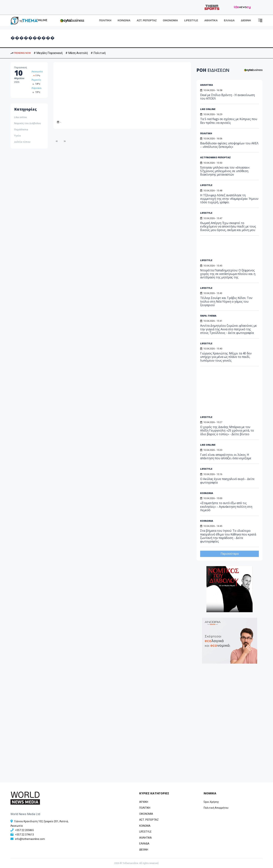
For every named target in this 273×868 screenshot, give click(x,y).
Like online (21, 117)
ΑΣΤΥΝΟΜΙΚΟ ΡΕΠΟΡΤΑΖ (215, 157)
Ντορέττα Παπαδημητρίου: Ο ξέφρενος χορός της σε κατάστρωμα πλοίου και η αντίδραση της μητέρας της (228, 274)
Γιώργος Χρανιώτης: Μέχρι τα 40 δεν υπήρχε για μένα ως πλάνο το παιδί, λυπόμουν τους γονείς (226, 357)
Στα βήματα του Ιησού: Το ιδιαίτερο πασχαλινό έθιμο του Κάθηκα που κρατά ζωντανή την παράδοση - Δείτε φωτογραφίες (228, 536)
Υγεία (17, 136)
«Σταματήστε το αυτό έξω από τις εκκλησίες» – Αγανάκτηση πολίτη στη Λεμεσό (226, 506)
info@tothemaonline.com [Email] (30, 839)
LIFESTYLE (191, 20)
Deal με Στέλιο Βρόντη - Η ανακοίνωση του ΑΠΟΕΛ (227, 97)
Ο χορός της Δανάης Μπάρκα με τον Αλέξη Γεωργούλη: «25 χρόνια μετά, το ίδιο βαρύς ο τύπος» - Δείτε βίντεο (227, 430)
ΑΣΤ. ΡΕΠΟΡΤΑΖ (147, 20)
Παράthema (21, 129)
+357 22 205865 (24, 830)
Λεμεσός (36, 80)
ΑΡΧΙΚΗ (144, 802)
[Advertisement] (228, 248)
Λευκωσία (37, 72)
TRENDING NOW (21, 53)
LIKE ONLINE (208, 109)
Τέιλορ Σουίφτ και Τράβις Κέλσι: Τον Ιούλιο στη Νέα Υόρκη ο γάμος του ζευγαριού (226, 301)
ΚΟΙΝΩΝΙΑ (124, 20)
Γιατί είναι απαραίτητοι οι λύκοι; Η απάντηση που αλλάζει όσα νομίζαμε (226, 456)
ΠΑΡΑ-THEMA (208, 316)
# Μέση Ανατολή (77, 53)
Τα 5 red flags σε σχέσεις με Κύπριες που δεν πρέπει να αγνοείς (229, 121)
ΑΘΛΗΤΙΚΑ (211, 20)
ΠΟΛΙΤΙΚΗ (105, 20)
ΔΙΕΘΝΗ (246, 20)
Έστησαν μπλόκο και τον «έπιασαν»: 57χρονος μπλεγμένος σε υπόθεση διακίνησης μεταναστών (225, 171)
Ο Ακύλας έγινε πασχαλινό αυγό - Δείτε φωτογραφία (227, 481)
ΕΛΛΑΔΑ (229, 20)
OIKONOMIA (146, 814)
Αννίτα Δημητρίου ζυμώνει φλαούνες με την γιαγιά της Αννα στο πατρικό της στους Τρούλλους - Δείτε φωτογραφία (228, 329)
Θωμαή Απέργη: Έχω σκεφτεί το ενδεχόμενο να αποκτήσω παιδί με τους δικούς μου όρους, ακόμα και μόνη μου (228, 226)
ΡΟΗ (213, 70)
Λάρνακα (36, 88)
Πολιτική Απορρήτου (216, 808)
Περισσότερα (230, 554)
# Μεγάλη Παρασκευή (48, 53)
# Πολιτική (98, 53)
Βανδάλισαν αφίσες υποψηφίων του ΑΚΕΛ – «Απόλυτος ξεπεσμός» (229, 145)
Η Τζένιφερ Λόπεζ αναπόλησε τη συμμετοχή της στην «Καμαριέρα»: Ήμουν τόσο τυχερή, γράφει (229, 199)
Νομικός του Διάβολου (28, 123)
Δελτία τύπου (22, 142)
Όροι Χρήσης (211, 802)
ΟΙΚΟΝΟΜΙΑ (170, 20)
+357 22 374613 (24, 835)
